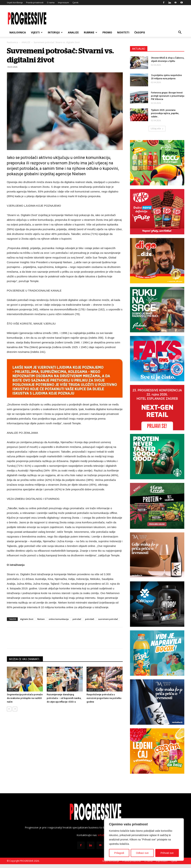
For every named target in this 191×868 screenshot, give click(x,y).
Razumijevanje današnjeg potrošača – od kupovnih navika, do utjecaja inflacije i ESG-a (64, 698)
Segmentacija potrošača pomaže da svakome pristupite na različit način (25, 698)
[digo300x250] (157, 261)
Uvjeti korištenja (15, 2)
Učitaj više (157, 129)
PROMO (107, 32)
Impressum (63, 2)
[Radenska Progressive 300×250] (157, 310)
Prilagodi (119, 853)
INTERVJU (55, 32)
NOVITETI (123, 32)
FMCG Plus (13, 690)
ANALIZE (73, 32)
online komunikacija (59, 619)
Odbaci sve (142, 853)
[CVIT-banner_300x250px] (157, 751)
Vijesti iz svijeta (95, 690)
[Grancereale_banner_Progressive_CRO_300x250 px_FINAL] (157, 506)
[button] (180, 33)
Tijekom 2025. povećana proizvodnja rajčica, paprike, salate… (165, 113)
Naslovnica (18, 32)
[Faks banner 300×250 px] (157, 359)
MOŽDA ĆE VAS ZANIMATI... (25, 659)
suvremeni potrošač (108, 619)
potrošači (90, 619)
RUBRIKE (91, 32)
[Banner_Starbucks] (157, 457)
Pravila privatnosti (35, 2)
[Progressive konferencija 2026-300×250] (157, 408)
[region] (144, 840)
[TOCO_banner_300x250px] (157, 163)
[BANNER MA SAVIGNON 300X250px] (157, 555)
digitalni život (27, 619)
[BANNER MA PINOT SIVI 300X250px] (157, 702)
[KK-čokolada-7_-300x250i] (157, 212)
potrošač (77, 619)
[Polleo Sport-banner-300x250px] (157, 604)
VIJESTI (37, 32)
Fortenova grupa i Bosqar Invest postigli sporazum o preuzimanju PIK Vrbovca (168, 96)
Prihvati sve (167, 853)
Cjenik (75, 2)
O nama (51, 2)
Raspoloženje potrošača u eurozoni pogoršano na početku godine (104, 698)
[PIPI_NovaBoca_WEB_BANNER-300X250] (157, 653)
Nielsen (41, 619)
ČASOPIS (140, 32)
